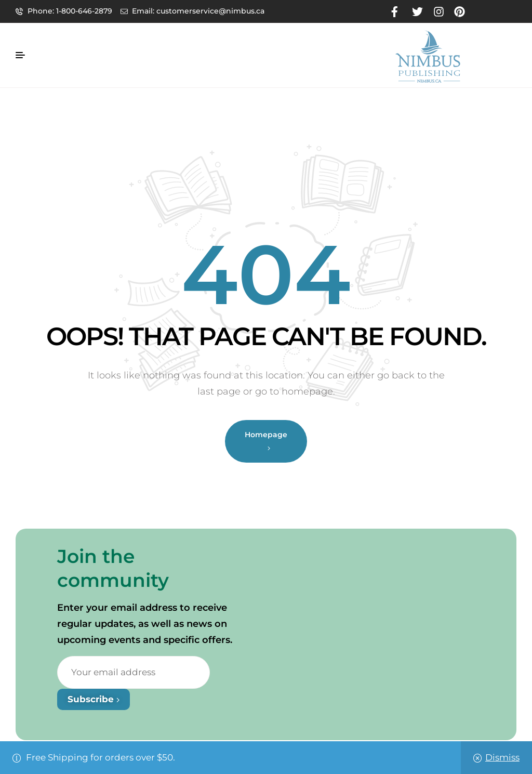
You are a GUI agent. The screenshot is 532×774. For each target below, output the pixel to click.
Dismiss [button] (502, 757)
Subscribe (94, 699)
